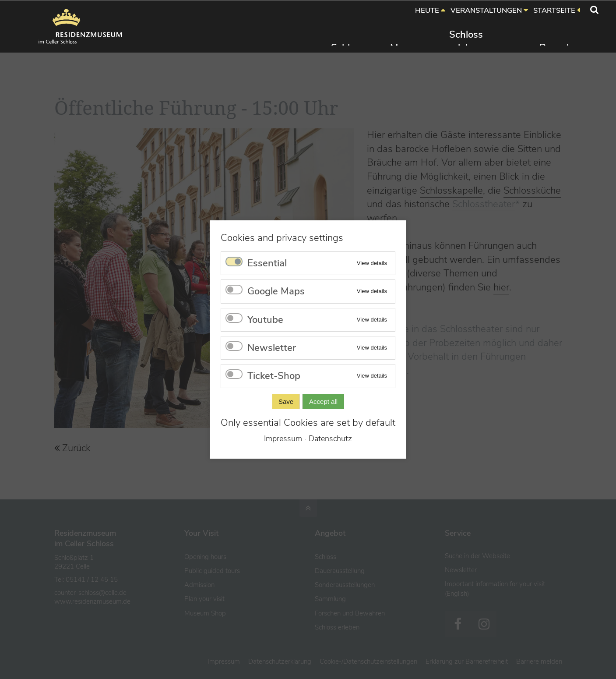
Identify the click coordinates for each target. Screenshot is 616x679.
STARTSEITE (554, 10)
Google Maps (276, 291)
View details (372, 263)
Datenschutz (330, 439)
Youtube (265, 320)
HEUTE (427, 10)
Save (286, 401)
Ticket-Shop (274, 376)
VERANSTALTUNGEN (486, 10)
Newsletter (272, 348)
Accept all (323, 401)
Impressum (283, 439)
